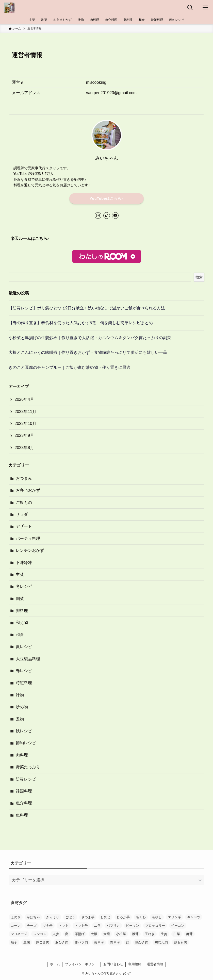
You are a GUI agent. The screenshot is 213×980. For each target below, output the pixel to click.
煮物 (20, 719)
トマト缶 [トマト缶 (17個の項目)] (81, 926)
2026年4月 (24, 399)
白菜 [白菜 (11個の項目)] (177, 934)
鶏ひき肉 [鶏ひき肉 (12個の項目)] (142, 942)
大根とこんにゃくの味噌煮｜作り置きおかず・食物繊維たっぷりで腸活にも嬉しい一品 (88, 352)
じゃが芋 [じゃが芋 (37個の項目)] (123, 917)
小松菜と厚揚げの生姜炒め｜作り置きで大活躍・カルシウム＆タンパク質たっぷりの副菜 (90, 338)
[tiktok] (107, 215)
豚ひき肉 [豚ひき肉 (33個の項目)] (62, 942)
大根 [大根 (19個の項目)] (94, 934)
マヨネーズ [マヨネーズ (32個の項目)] (19, 934)
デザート (24, 526)
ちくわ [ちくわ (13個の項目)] (141, 917)
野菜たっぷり (28, 767)
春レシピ (24, 671)
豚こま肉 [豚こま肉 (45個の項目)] (43, 942)
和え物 (22, 622)
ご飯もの (24, 502)
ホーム (55, 964)
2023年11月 (26, 412)
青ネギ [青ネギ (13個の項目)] (115, 942)
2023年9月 (24, 435)
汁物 (20, 695)
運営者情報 (155, 964)
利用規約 (135, 964)
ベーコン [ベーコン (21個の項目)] (178, 926)
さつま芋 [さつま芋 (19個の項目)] (88, 917)
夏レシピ (24, 647)
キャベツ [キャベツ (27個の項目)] (194, 917)
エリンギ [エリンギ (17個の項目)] (174, 917)
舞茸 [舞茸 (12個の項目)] (189, 934)
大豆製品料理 (28, 659)
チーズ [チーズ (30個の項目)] (32, 926)
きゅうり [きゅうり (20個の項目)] (53, 917)
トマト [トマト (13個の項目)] (64, 926)
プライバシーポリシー (81, 964)
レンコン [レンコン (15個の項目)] (40, 934)
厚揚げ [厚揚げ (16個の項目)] (80, 934)
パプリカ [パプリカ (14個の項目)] (113, 926)
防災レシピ (26, 779)
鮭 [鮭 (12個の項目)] (128, 942)
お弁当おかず (28, 490)
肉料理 (22, 755)
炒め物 (22, 707)
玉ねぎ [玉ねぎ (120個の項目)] (150, 934)
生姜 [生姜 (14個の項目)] (164, 934)
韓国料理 (24, 791)
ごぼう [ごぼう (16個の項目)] (70, 917)
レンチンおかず (30, 550)
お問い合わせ (113, 964)
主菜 (20, 575)
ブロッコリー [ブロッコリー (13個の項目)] (155, 926)
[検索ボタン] (190, 8)
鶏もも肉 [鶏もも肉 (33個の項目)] (181, 942)
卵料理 (22, 611)
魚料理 (22, 815)
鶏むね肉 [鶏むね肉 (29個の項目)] (161, 942)
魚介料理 (24, 803)
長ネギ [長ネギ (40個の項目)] (99, 942)
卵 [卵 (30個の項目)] (67, 934)
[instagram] (98, 215)
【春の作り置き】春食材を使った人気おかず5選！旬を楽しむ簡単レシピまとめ (81, 323)
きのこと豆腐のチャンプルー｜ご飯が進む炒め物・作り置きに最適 (70, 367)
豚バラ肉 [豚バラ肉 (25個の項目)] (81, 942)
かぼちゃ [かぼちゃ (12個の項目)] (33, 917)
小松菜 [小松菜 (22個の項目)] (121, 934)
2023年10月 (26, 423)
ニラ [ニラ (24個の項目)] (97, 926)
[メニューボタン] (205, 8)
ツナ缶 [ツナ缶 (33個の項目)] (48, 926)
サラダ (22, 514)
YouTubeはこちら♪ (107, 198)
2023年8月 (24, 448)
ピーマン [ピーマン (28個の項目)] (133, 926)
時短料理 (24, 683)
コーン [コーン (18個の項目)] (16, 926)
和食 (20, 635)
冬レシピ (24, 586)
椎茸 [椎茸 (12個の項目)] (135, 934)
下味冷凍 (24, 563)
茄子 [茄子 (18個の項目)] (14, 942)
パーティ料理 (28, 538)
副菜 (20, 599)
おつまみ (24, 478)
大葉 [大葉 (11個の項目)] (107, 934)
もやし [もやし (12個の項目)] (157, 917)
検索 (199, 277)
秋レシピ (24, 731)
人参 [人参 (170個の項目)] (56, 934)
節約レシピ (26, 743)
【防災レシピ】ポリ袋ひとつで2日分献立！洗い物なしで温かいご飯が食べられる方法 (87, 308)
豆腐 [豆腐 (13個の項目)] (27, 942)
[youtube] (115, 215)
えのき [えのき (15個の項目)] (16, 917)
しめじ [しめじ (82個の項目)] (105, 917)
